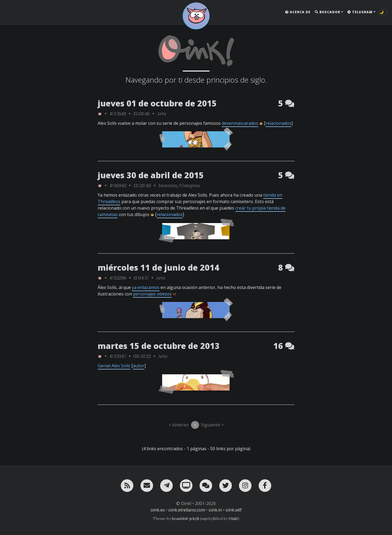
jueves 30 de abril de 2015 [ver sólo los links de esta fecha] (151, 175)
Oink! (233, 519)
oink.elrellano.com (187, 510)
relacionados (278, 123)
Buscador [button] (328, 12)
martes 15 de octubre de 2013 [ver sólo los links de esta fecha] (159, 346)
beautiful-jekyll (185, 519)
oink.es (158, 510)
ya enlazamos (146, 287)
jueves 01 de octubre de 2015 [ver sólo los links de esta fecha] (157, 103)
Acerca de (298, 12)
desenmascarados (240, 123)
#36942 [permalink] (118, 185)
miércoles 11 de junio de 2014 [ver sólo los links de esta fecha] (158, 267)
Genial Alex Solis (114, 366)
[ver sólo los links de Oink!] (100, 114)
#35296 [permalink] (118, 278)
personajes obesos (152, 294)
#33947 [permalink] (118, 356)
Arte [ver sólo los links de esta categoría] (162, 114)
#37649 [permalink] (118, 114)
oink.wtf (234, 510)
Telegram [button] (360, 12)
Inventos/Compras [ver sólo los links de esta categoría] (179, 185)
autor (139, 366)
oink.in (215, 510)
